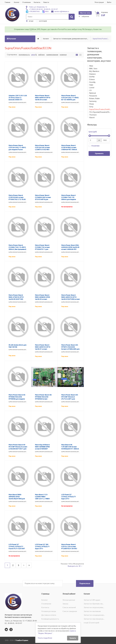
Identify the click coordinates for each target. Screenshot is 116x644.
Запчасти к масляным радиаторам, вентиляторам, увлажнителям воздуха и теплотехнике (94, 619)
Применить (99, 153)
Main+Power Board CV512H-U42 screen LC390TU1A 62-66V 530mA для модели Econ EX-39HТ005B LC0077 (44, 150)
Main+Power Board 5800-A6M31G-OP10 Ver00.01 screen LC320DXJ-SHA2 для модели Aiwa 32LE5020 (44, 349)
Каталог (17, 2)
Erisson (92, 79)
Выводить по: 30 (74, 566)
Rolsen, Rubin (94, 99)
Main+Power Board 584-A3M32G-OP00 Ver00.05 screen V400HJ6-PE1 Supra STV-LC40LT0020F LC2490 (71, 249)
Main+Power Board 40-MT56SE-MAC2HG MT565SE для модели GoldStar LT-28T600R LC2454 (17, 399)
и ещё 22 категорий (91, 623)
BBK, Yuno (93, 69)
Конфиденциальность (50, 619)
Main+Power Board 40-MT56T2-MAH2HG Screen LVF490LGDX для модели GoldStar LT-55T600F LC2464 (70, 349)
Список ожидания (70, 611)
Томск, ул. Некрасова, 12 (38, 7)
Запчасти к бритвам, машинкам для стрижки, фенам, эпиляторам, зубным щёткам (94, 604)
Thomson (93, 115)
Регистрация (99, 2)
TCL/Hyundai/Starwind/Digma (100, 112)
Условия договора (49, 611)
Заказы (65, 604)
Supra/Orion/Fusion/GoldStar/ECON (102, 39)
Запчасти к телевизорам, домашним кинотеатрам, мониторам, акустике (72, 39)
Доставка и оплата (49, 615)
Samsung (93, 101)
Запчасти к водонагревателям (94, 607)
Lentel (92, 88)
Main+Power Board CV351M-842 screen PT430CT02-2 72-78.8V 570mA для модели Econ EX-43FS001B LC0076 (18, 199)
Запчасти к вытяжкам (92, 611)
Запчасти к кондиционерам (94, 615)
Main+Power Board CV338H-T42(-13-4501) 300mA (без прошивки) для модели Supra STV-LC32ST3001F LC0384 (17, 249)
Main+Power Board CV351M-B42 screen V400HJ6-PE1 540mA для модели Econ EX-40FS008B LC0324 (69, 150)
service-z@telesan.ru (62, 11)
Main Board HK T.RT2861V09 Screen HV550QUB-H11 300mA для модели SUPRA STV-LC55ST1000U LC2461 (70, 449)
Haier (91, 85)
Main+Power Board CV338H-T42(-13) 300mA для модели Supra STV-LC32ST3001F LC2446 (71, 199)
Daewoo (92, 74)
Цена (33, 55)
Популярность (24, 55)
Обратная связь (85, 13)
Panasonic (93, 96)
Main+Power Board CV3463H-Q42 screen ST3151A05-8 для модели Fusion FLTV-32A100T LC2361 (43, 199)
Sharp (92, 104)
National (92, 93)
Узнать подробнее (45, 638)
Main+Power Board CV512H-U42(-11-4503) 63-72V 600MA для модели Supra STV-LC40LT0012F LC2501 (70, 100)
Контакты (37, 2)
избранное (84, 16)
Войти (109, 2)
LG (90, 90)
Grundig (92, 82)
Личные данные (69, 600)
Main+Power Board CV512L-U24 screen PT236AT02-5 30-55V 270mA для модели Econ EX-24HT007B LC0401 (71, 549)
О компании (27, 2)
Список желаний (69, 607)
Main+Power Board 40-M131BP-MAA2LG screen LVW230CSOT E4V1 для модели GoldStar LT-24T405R (18, 449)
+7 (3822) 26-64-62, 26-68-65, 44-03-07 (43, 9)
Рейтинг (42, 55)
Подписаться (85, 583)
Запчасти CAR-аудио (92, 600)
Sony (91, 107)
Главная (7, 2)
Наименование (52, 55)
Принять (73, 638)
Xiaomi (92, 118)
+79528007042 (33, 11)
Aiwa (91, 66)
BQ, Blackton (94, 71)
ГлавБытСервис (22, 640)
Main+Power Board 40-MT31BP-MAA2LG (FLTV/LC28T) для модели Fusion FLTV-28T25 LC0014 (70, 399)
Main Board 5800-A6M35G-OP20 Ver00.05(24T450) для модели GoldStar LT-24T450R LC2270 (17, 499)
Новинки (63, 55)
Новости (46, 2)
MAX (45, 11)
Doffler (92, 77)
